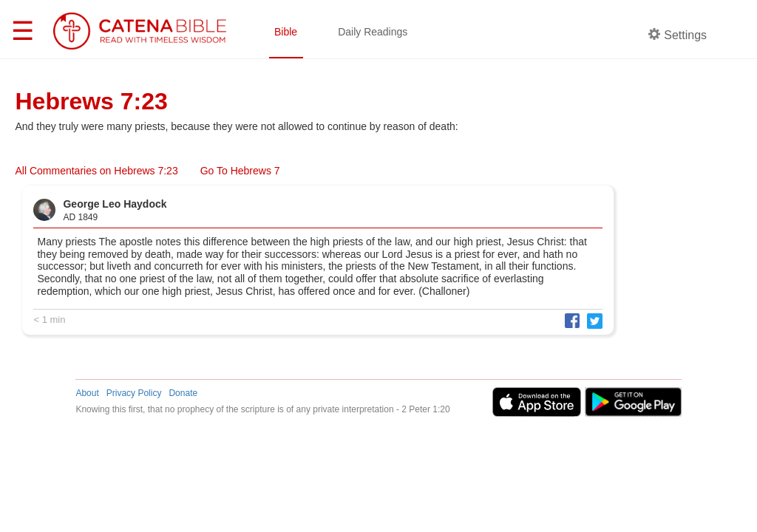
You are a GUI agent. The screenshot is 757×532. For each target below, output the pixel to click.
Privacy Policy (134, 393)
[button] (568, 320)
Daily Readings (373, 32)
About (87, 393)
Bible (286, 32)
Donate (183, 393)
